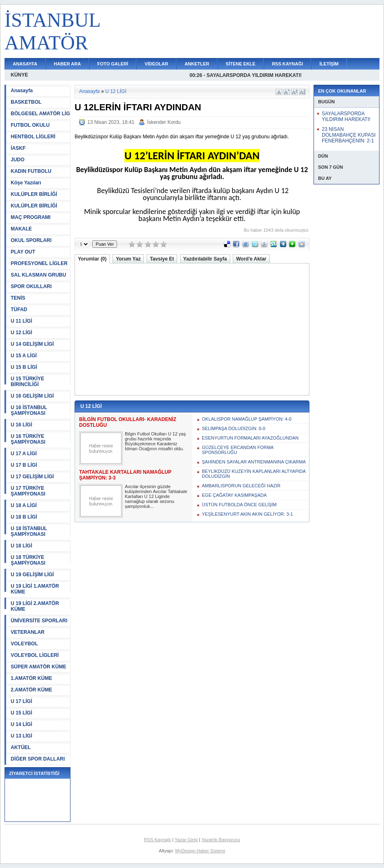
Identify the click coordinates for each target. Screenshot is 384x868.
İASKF (18, 148)
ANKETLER (197, 64)
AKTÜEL (21, 747)
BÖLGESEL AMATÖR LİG (40, 114)
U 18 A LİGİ (24, 505)
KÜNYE (19, 75)
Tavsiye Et (162, 259)
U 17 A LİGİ (24, 454)
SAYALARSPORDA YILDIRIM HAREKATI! (346, 116)
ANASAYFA (25, 64)
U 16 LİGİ (21, 425)
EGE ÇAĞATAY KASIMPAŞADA (234, 495)
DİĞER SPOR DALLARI (38, 759)
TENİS (18, 298)
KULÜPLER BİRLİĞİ (34, 194)
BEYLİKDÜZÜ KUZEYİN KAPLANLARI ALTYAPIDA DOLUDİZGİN (254, 474)
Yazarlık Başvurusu (221, 840)
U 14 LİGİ (21, 724)
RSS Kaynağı (157, 840)
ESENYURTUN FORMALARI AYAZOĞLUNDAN (250, 438)
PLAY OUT (23, 252)
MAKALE (21, 229)
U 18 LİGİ (21, 546)
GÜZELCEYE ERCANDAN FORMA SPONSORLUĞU (238, 450)
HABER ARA (68, 64)
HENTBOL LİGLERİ (33, 137)
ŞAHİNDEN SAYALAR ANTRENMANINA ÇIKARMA (254, 462)
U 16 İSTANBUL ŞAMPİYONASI (29, 410)
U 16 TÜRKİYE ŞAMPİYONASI (28, 439)
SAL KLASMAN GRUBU (38, 275)
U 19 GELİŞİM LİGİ (32, 575)
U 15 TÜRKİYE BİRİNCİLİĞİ (27, 382)
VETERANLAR (28, 632)
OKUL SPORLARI (31, 240)
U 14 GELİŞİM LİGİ (32, 344)
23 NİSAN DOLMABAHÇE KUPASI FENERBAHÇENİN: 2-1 (349, 135)
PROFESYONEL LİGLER (39, 263)
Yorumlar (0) (92, 259)
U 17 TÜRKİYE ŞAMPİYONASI (28, 491)
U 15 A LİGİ (24, 356)
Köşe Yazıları (26, 183)
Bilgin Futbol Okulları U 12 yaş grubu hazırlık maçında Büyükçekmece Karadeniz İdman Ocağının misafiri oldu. (155, 441)
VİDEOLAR (156, 64)
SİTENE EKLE (241, 64)
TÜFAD (19, 310)
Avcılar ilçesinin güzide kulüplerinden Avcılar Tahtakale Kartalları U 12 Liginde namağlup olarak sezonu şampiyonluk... (156, 496)
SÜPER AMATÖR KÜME (39, 667)
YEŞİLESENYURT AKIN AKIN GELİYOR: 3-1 (247, 514)
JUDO (18, 160)
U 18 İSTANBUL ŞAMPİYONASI (29, 531)
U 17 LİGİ (21, 701)
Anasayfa (22, 91)
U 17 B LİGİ (24, 465)
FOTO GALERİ (113, 64)
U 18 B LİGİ (24, 517)
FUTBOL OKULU (30, 125)
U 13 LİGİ (21, 736)
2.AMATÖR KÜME (31, 690)
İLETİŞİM (329, 64)
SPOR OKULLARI (31, 286)
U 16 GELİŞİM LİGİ (32, 396)
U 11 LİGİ (21, 321)
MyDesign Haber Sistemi (200, 851)
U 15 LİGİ (21, 713)
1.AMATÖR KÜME (31, 678)
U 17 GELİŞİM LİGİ (32, 477)
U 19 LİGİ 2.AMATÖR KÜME (35, 606)
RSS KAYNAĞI (287, 64)
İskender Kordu (164, 122)
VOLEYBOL (24, 644)
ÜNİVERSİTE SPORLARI (39, 621)
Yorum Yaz (128, 259)
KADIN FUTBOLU (31, 171)
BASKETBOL (26, 102)
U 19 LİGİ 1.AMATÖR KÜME (35, 589)
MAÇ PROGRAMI (31, 217)
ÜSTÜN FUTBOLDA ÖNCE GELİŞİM (239, 505)
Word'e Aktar (251, 259)
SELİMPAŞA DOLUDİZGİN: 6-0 (234, 428)
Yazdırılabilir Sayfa (205, 259)
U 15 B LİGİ (24, 367)
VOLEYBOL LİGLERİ (35, 655)
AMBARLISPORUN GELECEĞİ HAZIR (241, 486)
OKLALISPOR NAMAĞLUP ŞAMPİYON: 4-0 (247, 419)
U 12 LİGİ (21, 333)
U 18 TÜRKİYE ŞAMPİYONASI (28, 560)
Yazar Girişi (186, 840)
